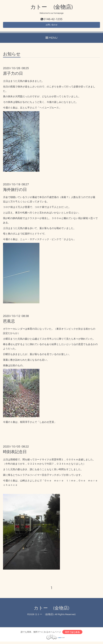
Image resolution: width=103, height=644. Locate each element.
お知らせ (12, 56)
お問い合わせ (52, 26)
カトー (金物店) (51, 7)
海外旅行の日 (15, 191)
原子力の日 (13, 75)
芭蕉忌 (9, 323)
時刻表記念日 (15, 453)
